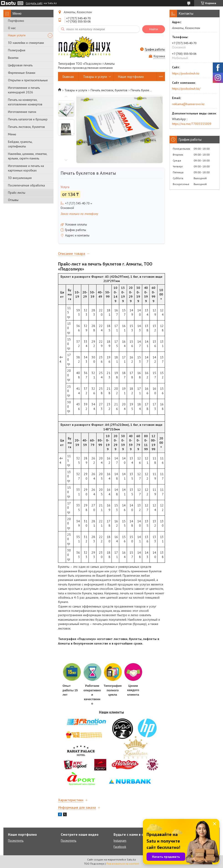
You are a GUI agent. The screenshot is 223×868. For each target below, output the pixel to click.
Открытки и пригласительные (28, 80)
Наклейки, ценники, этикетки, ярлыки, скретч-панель (28, 156)
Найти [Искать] (154, 29)
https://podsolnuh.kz (186, 73)
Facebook (120, 847)
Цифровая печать (20, 65)
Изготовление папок (22, 112)
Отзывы (13, 200)
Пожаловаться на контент (123, 864)
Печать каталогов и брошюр (28, 119)
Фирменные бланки (22, 73)
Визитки (13, 58)
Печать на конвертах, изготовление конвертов (25, 102)
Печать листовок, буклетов (26, 127)
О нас (12, 28)
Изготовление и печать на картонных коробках (26, 168)
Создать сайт (34, 3)
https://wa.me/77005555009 (192, 124)
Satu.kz (131, 859)
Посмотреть (16, 841)
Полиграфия (17, 50)
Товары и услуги (95, 77)
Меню (12, 134)
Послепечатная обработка (26, 185)
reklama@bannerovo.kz (188, 104)
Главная (68, 77)
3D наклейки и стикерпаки (26, 43)
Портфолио (16, 21)
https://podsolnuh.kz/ (186, 89)
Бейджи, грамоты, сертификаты (20, 144)
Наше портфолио (131, 77)
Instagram (120, 841)
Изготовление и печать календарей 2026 (24, 90)
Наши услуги (17, 35)
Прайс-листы (17, 193)
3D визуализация (20, 178)
